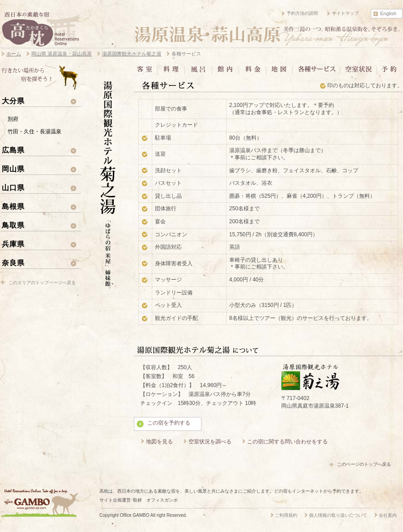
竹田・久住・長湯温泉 (34, 132)
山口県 (13, 187)
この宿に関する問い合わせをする (287, 442)
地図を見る (159, 442)
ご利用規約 (286, 515)
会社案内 (388, 515)
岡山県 (13, 169)
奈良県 (13, 263)
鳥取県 (13, 225)
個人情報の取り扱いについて (338, 515)
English (388, 13)
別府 (13, 119)
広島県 (13, 150)
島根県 (13, 206)
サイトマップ (345, 13)
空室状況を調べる (210, 442)
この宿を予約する (169, 423)
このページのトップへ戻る (364, 464)
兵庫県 (13, 244)
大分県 (13, 101)
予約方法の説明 (302, 13)
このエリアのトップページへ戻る (42, 283)
